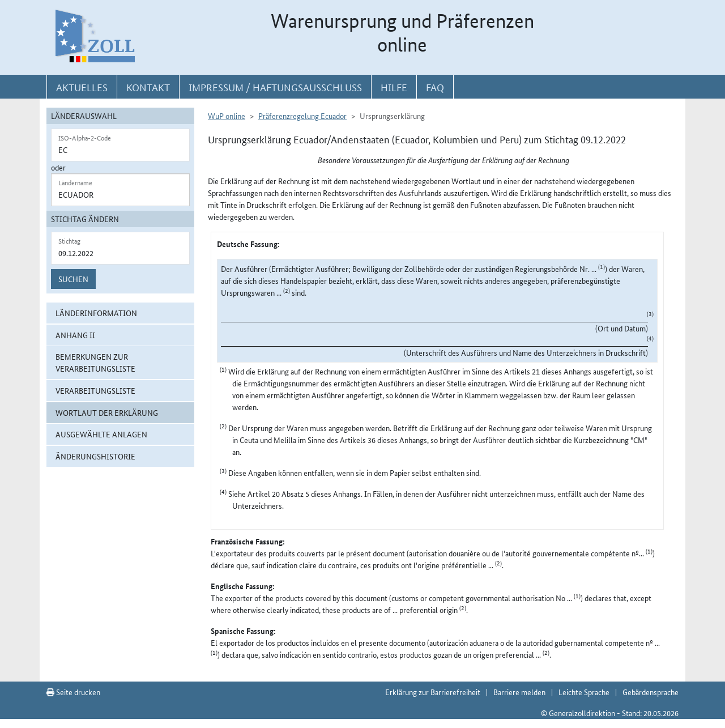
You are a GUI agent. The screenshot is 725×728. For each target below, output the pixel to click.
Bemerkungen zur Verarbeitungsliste (95, 362)
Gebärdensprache (651, 692)
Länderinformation (96, 313)
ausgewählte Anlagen (101, 434)
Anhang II (75, 335)
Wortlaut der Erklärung (107, 412)
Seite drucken (73, 692)
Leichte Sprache (584, 692)
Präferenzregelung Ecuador (302, 116)
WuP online (227, 116)
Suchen (73, 279)
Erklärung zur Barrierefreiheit (433, 692)
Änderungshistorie (95, 456)
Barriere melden (519, 692)
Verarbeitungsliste (95, 390)
